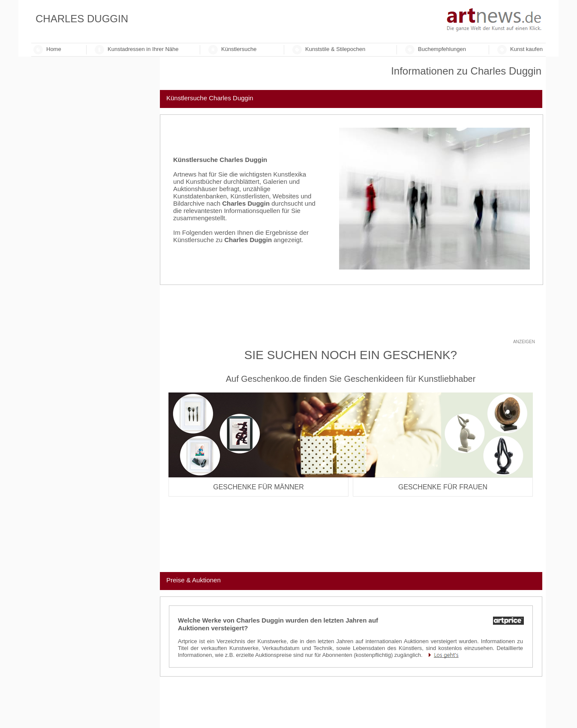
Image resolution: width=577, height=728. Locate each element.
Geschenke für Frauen (443, 487)
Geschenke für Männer (258, 487)
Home (54, 49)
